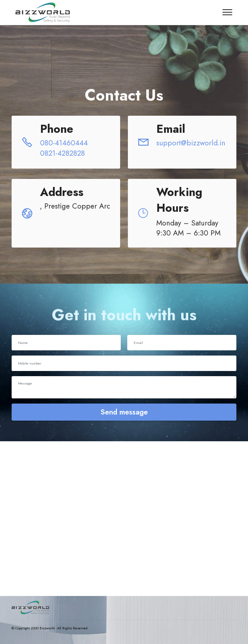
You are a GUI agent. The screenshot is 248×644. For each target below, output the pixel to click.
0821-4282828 (62, 153)
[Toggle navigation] (227, 12)
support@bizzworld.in (191, 143)
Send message (124, 412)
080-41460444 (65, 143)
